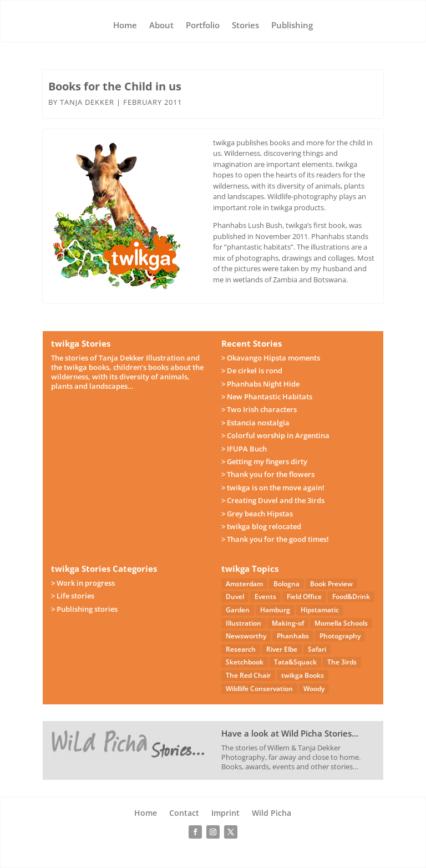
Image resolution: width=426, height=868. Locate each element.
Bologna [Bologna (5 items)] (286, 584)
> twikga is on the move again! (273, 488)
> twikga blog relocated (261, 526)
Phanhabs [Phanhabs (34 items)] (293, 636)
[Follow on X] (231, 832)
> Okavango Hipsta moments (271, 358)
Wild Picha (272, 814)
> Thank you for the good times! (275, 539)
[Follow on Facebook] (195, 832)
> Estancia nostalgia (255, 423)
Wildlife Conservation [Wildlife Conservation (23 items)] (259, 689)
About (161, 26)
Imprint (225, 814)
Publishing (292, 26)
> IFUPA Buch (244, 449)
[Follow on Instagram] (213, 832)
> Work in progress (83, 583)
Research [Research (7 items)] (241, 649)
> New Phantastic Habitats (267, 397)
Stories (245, 26)
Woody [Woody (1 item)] (314, 689)
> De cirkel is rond (252, 370)
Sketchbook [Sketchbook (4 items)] (245, 662)
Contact (184, 814)
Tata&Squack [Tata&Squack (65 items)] (295, 662)
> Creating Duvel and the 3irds (273, 500)
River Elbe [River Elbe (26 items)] (282, 649)
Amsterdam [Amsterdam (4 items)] (244, 584)
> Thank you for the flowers (268, 474)
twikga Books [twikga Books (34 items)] (303, 675)
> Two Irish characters (259, 409)
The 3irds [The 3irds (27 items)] (342, 662)
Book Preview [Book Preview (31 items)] (331, 584)
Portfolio (203, 26)
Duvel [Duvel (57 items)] (235, 597)
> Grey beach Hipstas (257, 514)
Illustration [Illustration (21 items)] (244, 623)
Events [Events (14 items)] (265, 597)
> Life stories (73, 596)
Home (125, 26)
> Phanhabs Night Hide (260, 384)
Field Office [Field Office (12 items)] (304, 597)
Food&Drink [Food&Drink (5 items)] (351, 597)
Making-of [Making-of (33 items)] (288, 623)
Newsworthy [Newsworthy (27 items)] (246, 636)
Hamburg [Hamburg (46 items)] (275, 610)
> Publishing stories (84, 609)
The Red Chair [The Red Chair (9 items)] (248, 675)
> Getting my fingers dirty (264, 461)
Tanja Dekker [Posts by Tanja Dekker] (87, 102)
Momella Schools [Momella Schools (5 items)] (341, 623)
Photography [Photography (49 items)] (340, 636)
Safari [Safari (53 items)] (317, 649)
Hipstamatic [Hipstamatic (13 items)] (320, 610)
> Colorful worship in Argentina (275, 435)
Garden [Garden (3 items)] (238, 610)
